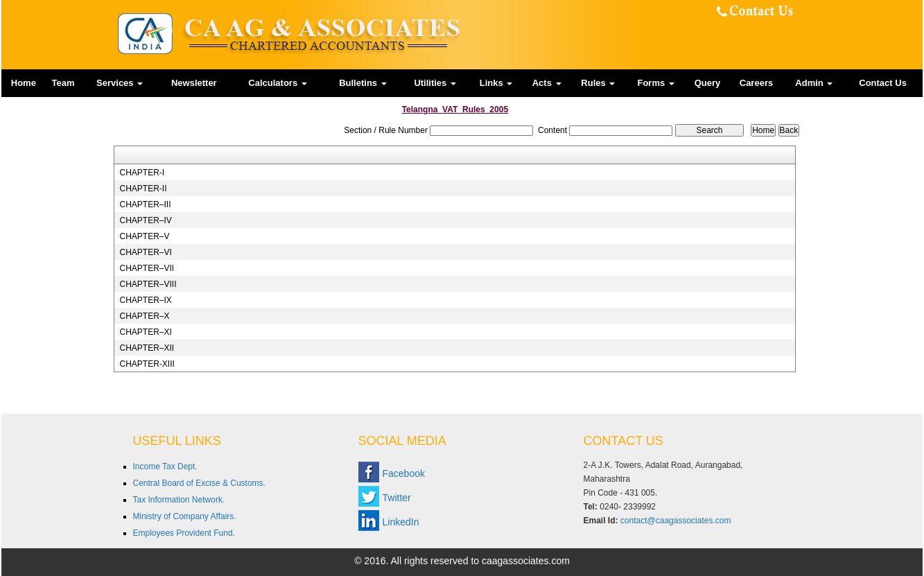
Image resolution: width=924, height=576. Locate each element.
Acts (547, 83)
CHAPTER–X (144, 316)
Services (120, 83)
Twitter (397, 498)
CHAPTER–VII (147, 268)
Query (708, 83)
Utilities (435, 83)
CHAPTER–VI (145, 252)
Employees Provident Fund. (184, 533)
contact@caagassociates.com (676, 521)
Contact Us (883, 83)
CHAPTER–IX (145, 300)
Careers (756, 83)
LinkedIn (401, 522)
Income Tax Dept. (165, 466)
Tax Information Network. (179, 500)
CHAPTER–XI (145, 332)
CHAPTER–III (145, 204)
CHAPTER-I (142, 173)
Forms (655, 83)
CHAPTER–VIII (148, 284)
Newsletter (194, 83)
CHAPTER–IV (145, 220)
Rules (598, 83)
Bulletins (363, 83)
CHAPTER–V (144, 236)
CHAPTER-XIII (147, 364)
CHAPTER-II (143, 189)
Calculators (277, 83)
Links (496, 83)
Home (24, 83)
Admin (814, 83)
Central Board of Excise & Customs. (199, 483)
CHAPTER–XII (147, 348)
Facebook (404, 473)
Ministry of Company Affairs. (185, 516)
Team (63, 83)
